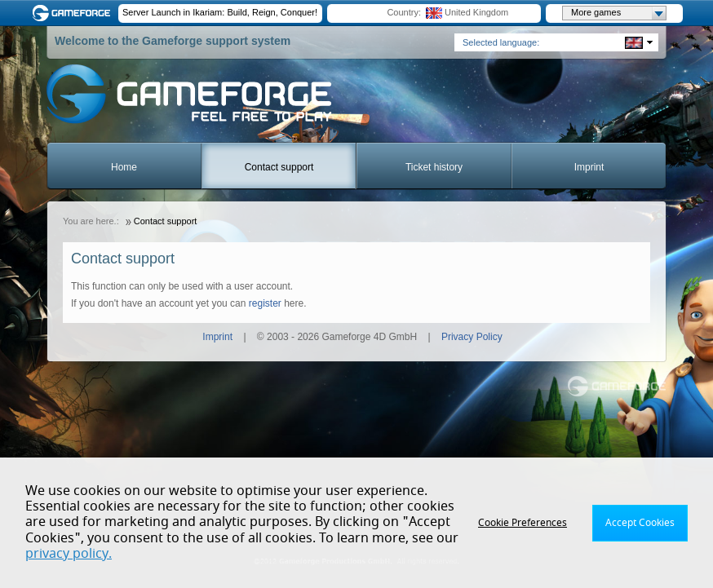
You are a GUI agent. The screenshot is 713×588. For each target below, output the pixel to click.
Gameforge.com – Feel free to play (74, 13)
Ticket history (434, 167)
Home (124, 167)
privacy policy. (69, 554)
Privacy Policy (472, 337)
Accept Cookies (640, 523)
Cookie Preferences (523, 523)
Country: (404, 12)
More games (618, 13)
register (265, 303)
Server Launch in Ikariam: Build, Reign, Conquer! (220, 12)
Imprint (589, 167)
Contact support (279, 167)
